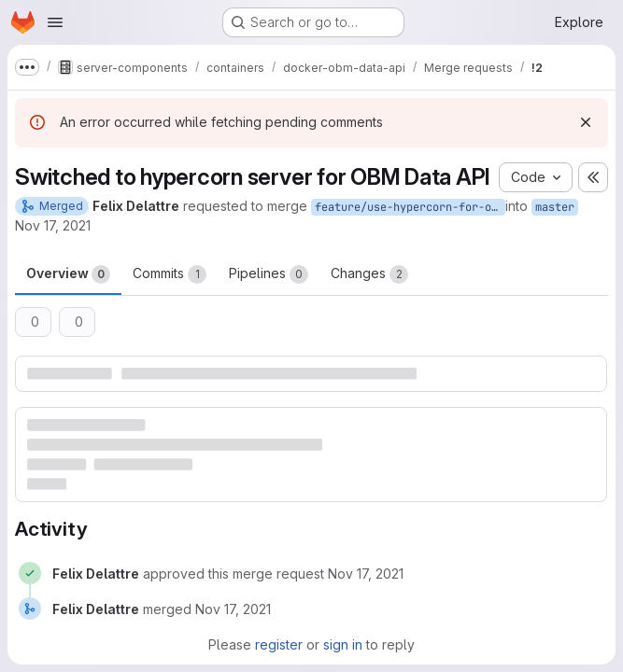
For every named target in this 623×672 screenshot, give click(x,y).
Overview (68, 274)
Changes (369, 274)
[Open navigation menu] (55, 22)
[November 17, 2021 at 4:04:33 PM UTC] (233, 609)
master (555, 207)
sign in (343, 644)
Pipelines (269, 274)
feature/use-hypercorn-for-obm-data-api (410, 207)
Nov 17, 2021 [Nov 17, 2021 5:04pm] (53, 225)
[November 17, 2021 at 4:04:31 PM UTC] (366, 574)
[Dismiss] (586, 122)
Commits (170, 274)
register (279, 644)
